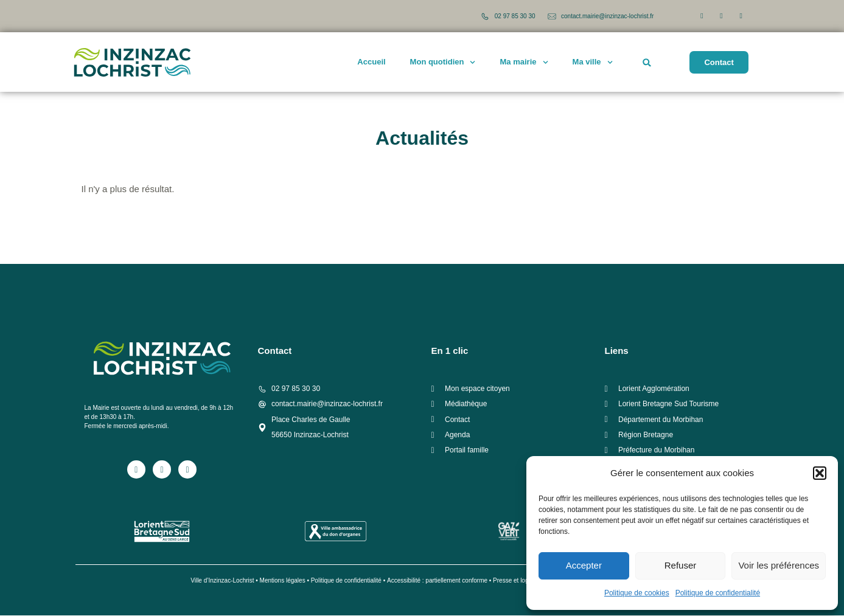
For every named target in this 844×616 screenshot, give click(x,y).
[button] (820, 473)
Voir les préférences (779, 565)
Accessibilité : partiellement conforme (437, 581)
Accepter (584, 565)
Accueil (371, 62)
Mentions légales (283, 581)
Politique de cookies (637, 593)
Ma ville (593, 62)
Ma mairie (524, 62)
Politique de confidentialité (718, 593)
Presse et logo (512, 581)
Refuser (681, 565)
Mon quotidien (443, 62)
